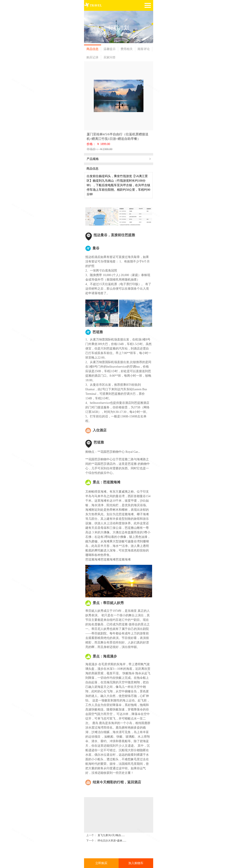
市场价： (93, 149)
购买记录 (92, 57)
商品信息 (92, 49)
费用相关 (127, 49)
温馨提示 (110, 49)
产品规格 (93, 159)
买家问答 (110, 57)
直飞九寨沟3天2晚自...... (111, 822)
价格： (92, 144)
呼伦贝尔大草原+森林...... (112, 828)
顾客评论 (144, 49)
